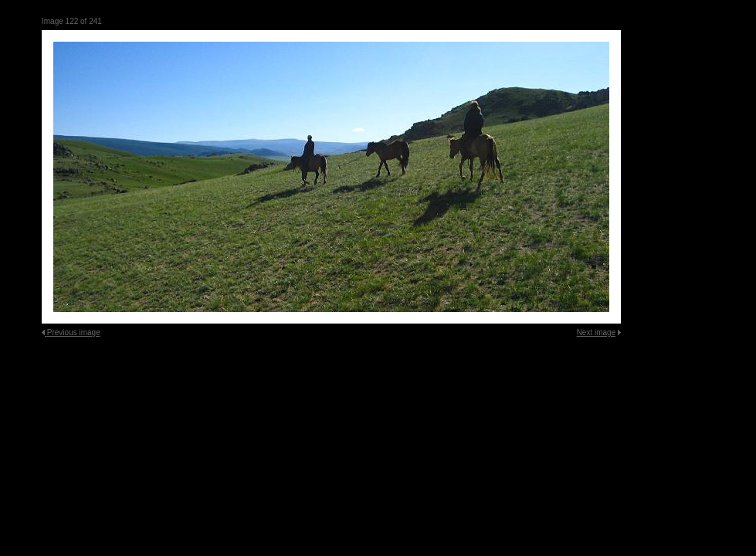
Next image (597, 332)
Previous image (74, 332)
